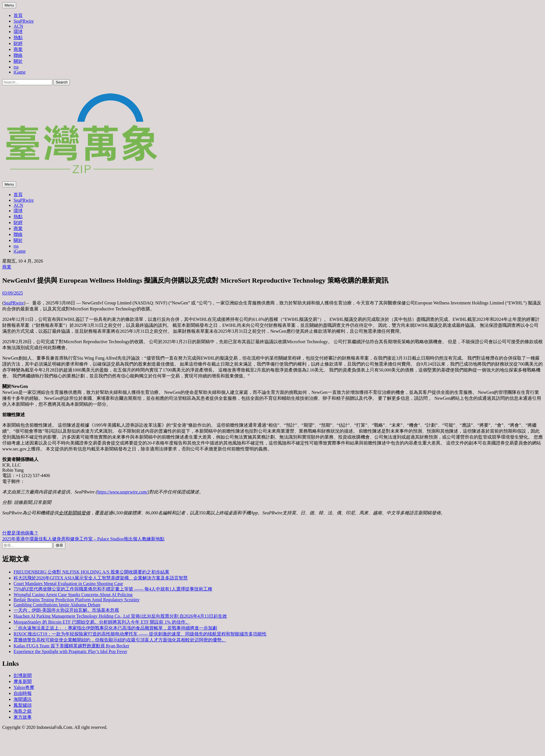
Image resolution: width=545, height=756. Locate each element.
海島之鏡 (23, 711)
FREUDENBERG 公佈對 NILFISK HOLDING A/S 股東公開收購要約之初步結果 (91, 572)
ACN (18, 26)
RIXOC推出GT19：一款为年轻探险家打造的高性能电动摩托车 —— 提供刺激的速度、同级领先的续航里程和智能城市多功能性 (140, 634)
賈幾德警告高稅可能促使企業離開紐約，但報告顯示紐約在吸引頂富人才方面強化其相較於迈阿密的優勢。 (120, 640)
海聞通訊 (23, 699)
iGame (20, 72)
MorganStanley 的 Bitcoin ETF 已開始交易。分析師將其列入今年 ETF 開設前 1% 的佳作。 (102, 622)
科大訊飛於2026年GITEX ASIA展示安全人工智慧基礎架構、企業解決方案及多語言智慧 (101, 578)
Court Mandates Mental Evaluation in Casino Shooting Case (68, 584)
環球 (18, 32)
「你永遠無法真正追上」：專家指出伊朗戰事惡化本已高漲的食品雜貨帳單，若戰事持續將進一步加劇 (115, 628)
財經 (18, 43)
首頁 (18, 15)
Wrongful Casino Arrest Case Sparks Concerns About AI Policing (73, 595)
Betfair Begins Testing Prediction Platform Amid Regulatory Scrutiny (77, 600)
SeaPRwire (24, 21)
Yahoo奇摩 (24, 687)
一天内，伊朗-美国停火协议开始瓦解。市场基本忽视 (66, 610)
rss (16, 67)
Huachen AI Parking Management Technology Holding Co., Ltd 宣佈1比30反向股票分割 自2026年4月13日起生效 (120, 616)
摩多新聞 (23, 681)
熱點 (18, 37)
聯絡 (18, 55)
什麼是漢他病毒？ (20, 533)
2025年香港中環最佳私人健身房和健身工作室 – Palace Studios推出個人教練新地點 (83, 539)
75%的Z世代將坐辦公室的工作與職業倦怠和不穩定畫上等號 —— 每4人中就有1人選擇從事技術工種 (113, 589)
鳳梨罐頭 (23, 705)
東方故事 (23, 717)
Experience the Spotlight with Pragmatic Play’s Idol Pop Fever (70, 651)
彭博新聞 (23, 676)
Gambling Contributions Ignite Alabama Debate (57, 605)
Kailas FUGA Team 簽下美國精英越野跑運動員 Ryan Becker (71, 646)
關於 (18, 61)
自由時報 (23, 693)
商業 (18, 49)
